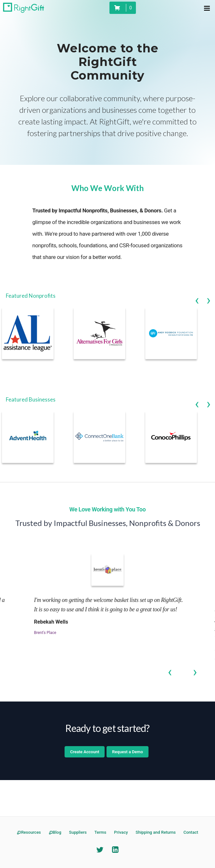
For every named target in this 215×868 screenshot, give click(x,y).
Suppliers (78, 832)
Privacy (121, 832)
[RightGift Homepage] (24, 8)
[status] (123, 8)
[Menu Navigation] (207, 8)
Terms (100, 832)
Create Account (85, 752)
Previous (197, 296)
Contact (191, 832)
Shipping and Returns (156, 832)
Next (209, 296)
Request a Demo (127, 752)
